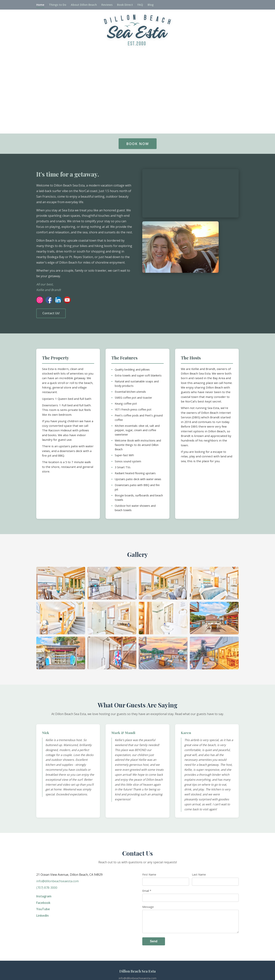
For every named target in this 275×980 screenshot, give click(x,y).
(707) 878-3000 (47, 888)
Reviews (107, 5)
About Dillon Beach (84, 5)
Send (154, 941)
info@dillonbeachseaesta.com (57, 881)
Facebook (43, 903)
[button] (61, 583)
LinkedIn (42, 916)
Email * (147, 891)
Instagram (44, 896)
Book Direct (125, 5)
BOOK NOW (138, 144)
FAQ (140, 5)
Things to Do (58, 5)
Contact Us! (51, 313)
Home (40, 5)
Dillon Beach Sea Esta (137, 971)
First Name (149, 875)
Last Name (199, 875)
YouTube (43, 909)
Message (148, 907)
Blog (151, 5)
